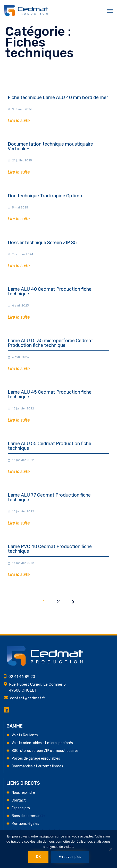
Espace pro (21, 808)
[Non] (111, 849)
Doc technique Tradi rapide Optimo (45, 196)
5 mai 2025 (20, 208)
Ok (38, 857)
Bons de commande (28, 816)
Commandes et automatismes (37, 766)
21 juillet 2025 (22, 160)
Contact (19, 800)
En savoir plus (70, 857)
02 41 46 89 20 (22, 677)
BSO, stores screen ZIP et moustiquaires (45, 751)
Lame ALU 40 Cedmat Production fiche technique (50, 292)
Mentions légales (25, 824)
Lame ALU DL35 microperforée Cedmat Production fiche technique (50, 343)
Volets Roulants (25, 735)
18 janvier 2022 (23, 409)
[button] (19, 121)
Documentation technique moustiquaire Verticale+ (50, 147)
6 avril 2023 (20, 306)
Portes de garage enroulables (36, 758)
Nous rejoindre (23, 793)
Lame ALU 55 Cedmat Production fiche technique (49, 446)
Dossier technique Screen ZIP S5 (42, 243)
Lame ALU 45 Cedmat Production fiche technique (50, 395)
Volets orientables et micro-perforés (42, 743)
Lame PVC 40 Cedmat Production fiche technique (50, 559)
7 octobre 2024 (23, 254)
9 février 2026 (22, 109)
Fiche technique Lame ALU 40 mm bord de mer (58, 98)
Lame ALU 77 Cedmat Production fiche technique (49, 503)
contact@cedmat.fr (28, 698)
